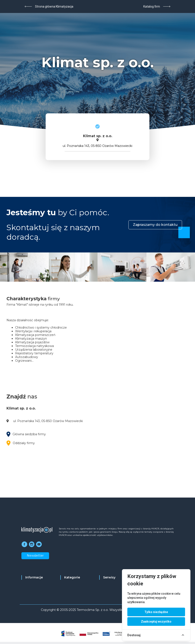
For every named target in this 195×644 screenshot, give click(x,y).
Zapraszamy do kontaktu (155, 225)
